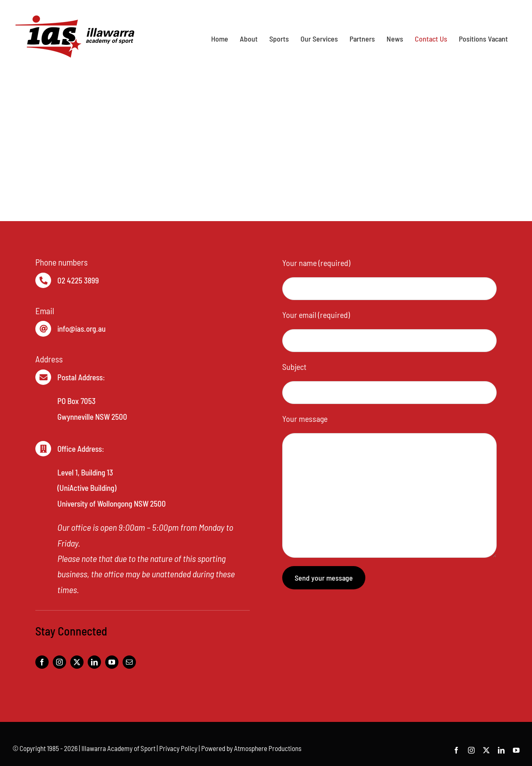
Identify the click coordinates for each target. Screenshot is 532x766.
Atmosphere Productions (268, 748)
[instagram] (59, 662)
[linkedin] (94, 662)
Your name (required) (316, 263)
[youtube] (112, 662)
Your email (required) (316, 315)
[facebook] (42, 662)
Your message (305, 419)
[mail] (129, 662)
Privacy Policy (178, 748)
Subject (294, 367)
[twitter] (77, 662)
